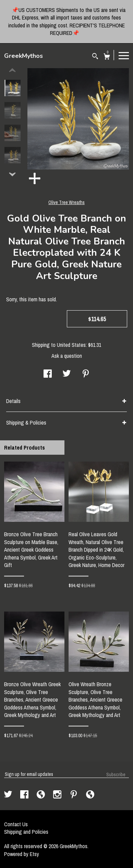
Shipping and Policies (26, 832)
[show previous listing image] (12, 71)
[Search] (95, 57)
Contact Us (16, 824)
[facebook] (25, 795)
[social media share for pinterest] (86, 374)
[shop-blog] (41, 795)
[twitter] (9, 795)
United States (71, 345)
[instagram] (58, 795)
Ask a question (67, 356)
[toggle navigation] (124, 55)
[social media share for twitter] (67, 374)
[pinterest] (74, 795)
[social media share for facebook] (48, 374)
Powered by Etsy (22, 854)
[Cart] (107, 57)
